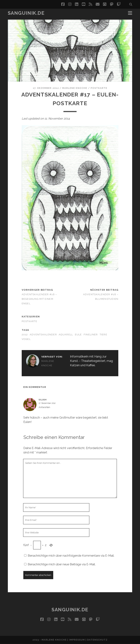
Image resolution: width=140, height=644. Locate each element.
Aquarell (66, 335)
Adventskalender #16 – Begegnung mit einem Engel (39, 299)
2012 (25, 335)
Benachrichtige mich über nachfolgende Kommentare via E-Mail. (71, 556)
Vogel (26, 339)
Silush (43, 400)
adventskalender (43, 335)
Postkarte (99, 88)
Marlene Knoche (75, 88)
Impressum (77, 640)
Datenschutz (97, 640)
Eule (78, 335)
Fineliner (91, 335)
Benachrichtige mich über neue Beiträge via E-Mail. (62, 564)
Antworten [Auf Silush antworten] (44, 407)
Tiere (103, 335)
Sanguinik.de (26, 13)
